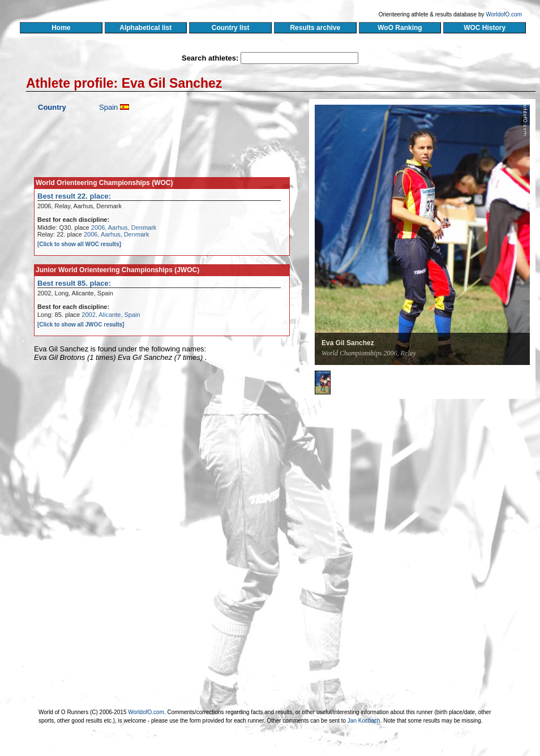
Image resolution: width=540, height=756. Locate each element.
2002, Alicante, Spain (111, 315)
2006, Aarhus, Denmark (124, 227)
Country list (230, 28)
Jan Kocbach (364, 721)
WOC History (484, 28)
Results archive (315, 28)
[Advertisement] (389, 484)
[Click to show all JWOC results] (81, 325)
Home (61, 28)
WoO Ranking (400, 28)
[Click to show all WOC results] (79, 244)
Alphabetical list (146, 28)
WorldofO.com (504, 14)
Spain (108, 107)
